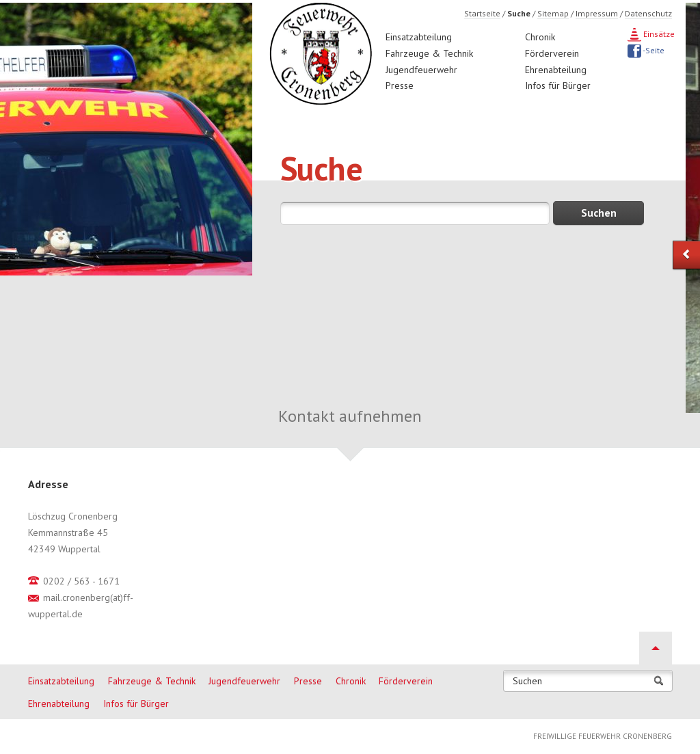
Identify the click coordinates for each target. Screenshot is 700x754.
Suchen (527, 681)
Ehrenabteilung (556, 70)
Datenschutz (648, 13)
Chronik (540, 37)
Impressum (597, 13)
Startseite (482, 13)
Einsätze (658, 34)
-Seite (653, 50)
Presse (400, 85)
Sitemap (553, 13)
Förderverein (552, 53)
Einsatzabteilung (419, 37)
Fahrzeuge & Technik (429, 53)
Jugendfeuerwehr (421, 70)
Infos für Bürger (558, 85)
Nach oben (656, 648)
